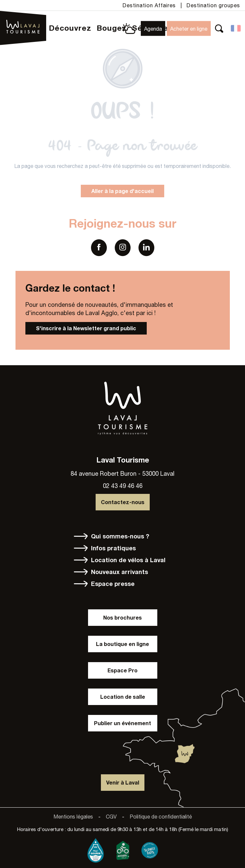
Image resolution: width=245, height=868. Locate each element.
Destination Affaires (149, 5)
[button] (219, 29)
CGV (111, 817)
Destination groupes (213, 5)
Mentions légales (73, 817)
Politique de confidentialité (161, 817)
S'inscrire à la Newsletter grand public (86, 328)
